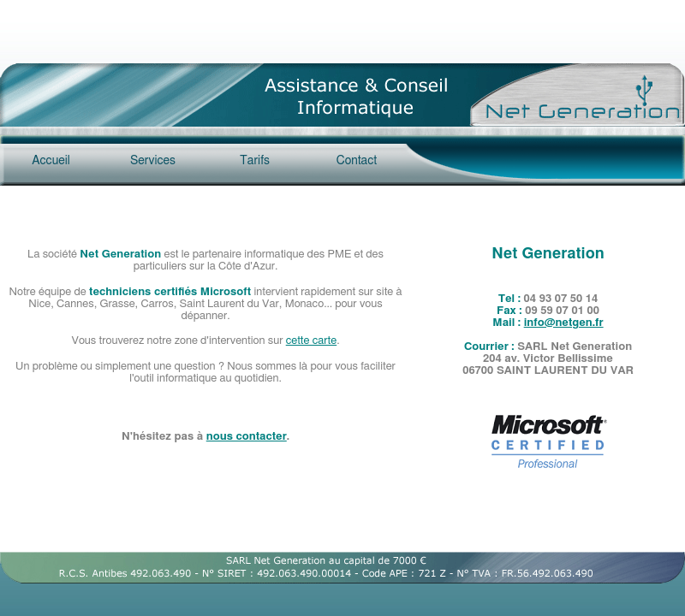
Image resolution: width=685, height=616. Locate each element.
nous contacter (247, 437)
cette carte (312, 341)
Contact (357, 161)
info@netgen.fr (564, 323)
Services (153, 161)
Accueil (51, 161)
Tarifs (255, 161)
